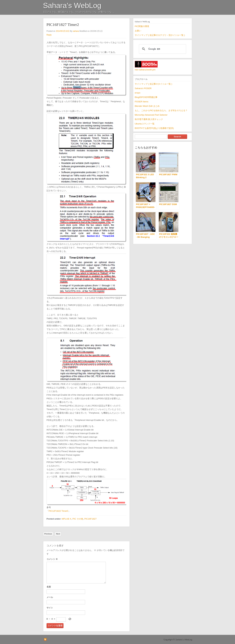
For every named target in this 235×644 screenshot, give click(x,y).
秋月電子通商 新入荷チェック (149, 119)
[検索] (162, 49)
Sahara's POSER (143, 88)
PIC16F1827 (90, 519)
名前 (49, 587)
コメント (52, 559)
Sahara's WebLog (72, 5)
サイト (50, 608)
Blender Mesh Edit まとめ (147, 106)
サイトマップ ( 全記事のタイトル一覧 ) (153, 84)
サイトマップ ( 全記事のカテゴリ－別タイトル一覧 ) (160, 35)
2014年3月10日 (63, 31)
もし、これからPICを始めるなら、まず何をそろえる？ (161, 110)
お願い (138, 31)
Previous (48, 534)
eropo (138, 93)
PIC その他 (78, 519)
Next (58, 534)
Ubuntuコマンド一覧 (145, 124)
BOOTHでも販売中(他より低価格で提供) (154, 128)
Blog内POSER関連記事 (146, 97)
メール (50, 597)
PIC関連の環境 (142, 26)
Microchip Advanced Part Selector (151, 115)
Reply (49, 35)
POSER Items (142, 102)
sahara (76, 31)
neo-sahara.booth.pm (145, 70)
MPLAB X (67, 519)
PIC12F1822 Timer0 (58, 511)
